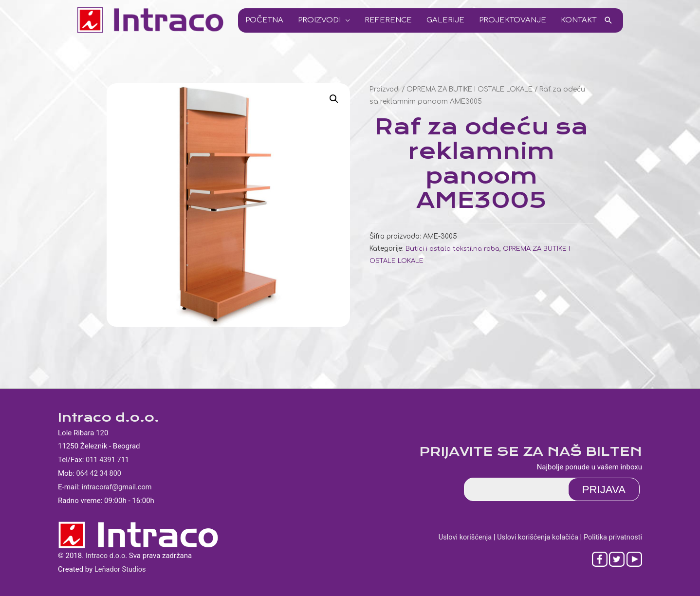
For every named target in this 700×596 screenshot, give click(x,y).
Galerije (445, 20)
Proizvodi (319, 20)
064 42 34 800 (99, 473)
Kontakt (579, 20)
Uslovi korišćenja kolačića (534, 537)
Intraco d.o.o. (107, 556)
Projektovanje (513, 20)
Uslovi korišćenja (460, 537)
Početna (264, 20)
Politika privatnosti (612, 537)
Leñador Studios (121, 569)
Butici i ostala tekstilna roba (452, 249)
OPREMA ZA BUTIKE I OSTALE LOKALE (472, 89)
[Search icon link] (613, 20)
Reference (388, 20)
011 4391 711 (108, 460)
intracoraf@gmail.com (118, 487)
